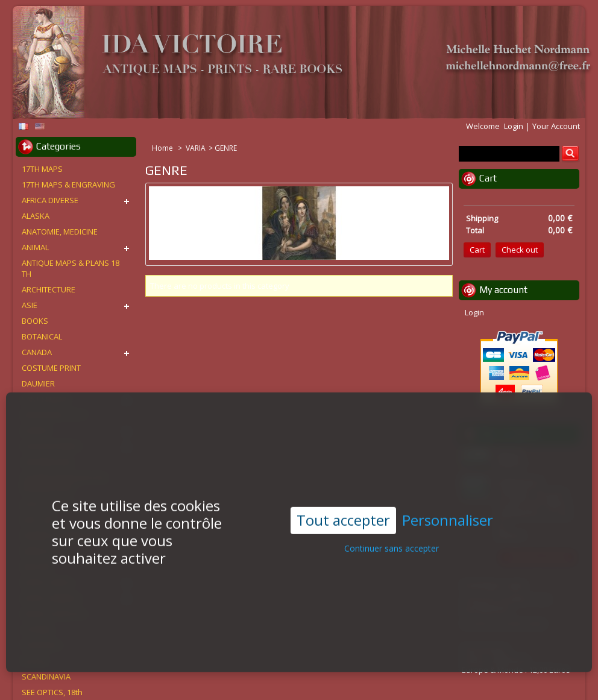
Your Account (556, 126)
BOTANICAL (42, 336)
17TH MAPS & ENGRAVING (68, 184)
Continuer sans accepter (392, 543)
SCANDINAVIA (46, 676)
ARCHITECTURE (49, 289)
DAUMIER (38, 383)
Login (514, 126)
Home (163, 148)
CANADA (37, 352)
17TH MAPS (42, 169)
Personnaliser (448, 515)
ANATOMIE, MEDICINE (60, 232)
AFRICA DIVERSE (50, 200)
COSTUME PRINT (51, 368)
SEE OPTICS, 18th (52, 692)
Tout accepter (343, 515)
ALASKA (36, 216)
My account (503, 290)
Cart (488, 178)
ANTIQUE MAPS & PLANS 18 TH (71, 268)
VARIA (196, 148)
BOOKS (35, 321)
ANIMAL (35, 247)
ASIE (30, 305)
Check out (520, 250)
